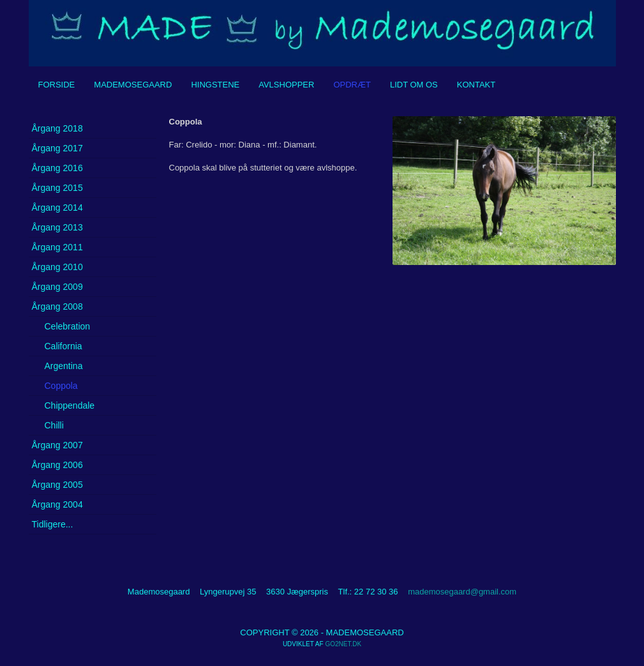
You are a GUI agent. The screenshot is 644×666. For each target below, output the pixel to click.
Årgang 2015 (57, 188)
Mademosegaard (133, 85)
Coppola (61, 386)
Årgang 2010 (57, 267)
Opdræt (352, 85)
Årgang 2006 (57, 465)
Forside (57, 85)
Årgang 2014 (57, 208)
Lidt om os (414, 85)
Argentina (64, 366)
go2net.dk (343, 644)
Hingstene (215, 85)
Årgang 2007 (57, 445)
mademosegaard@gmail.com (462, 592)
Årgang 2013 (57, 227)
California (64, 346)
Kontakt (476, 85)
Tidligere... (53, 524)
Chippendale (70, 405)
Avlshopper (286, 85)
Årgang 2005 (57, 485)
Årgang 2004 (57, 504)
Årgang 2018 (57, 128)
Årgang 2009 (57, 287)
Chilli (54, 425)
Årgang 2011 (57, 247)
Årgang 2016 (57, 168)
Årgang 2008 (57, 307)
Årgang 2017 (57, 148)
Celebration (68, 326)
